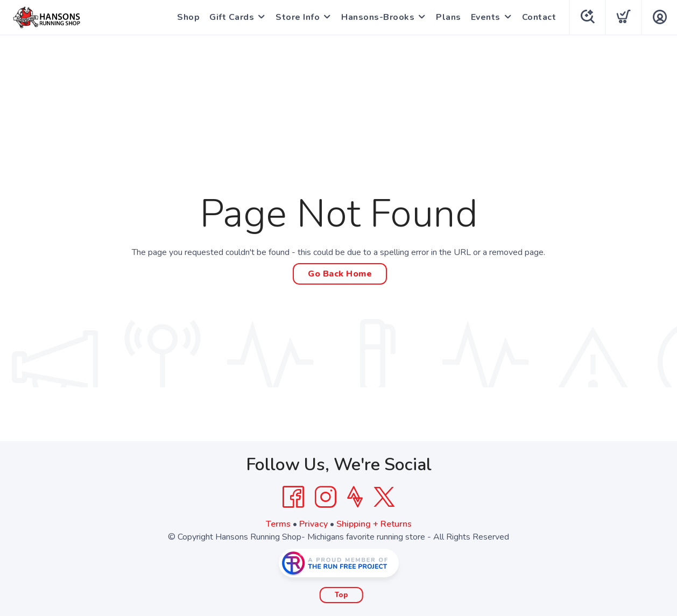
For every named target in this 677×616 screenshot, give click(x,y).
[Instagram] (326, 497)
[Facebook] (293, 497)
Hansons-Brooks (378, 17)
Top (341, 595)
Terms (278, 524)
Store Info (298, 17)
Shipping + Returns (374, 524)
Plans (449, 17)
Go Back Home (340, 274)
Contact (539, 17)
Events (486, 17)
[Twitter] (384, 497)
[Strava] (355, 497)
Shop (188, 17)
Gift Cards (232, 17)
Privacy (313, 524)
